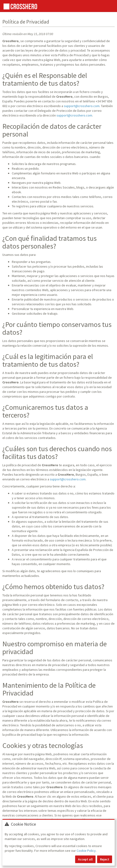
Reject (105, 859)
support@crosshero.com (82, 106)
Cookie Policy (86, 851)
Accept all (85, 859)
